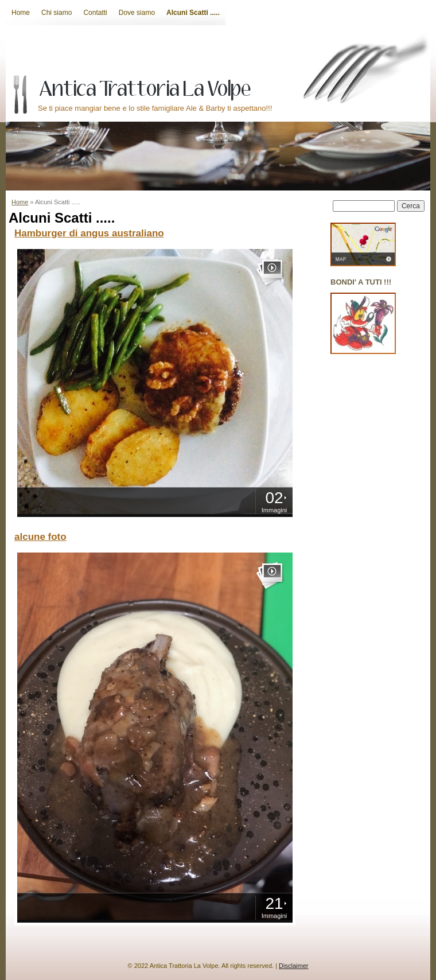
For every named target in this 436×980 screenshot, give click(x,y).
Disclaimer (293, 966)
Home (21, 13)
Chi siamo (57, 13)
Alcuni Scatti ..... (193, 13)
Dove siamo (137, 13)
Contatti (95, 13)
